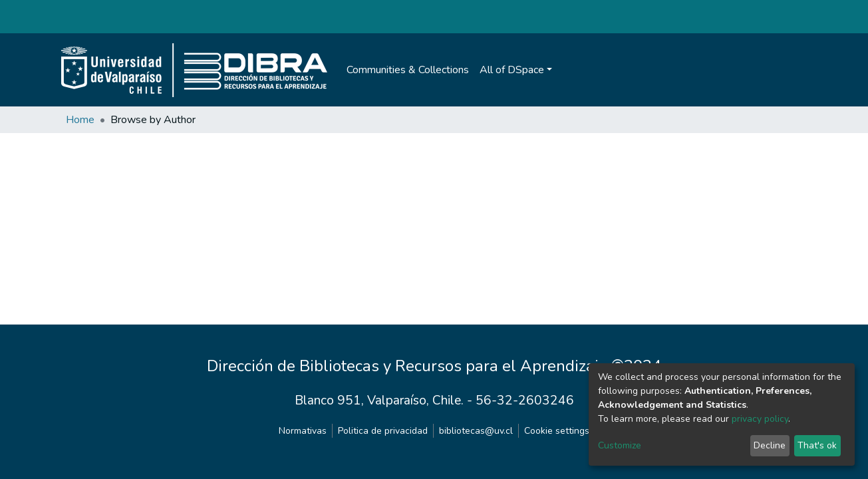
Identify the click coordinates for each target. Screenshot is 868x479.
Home (80, 120)
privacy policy (760, 419)
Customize (620, 445)
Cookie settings (557, 431)
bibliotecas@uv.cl (476, 431)
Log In (779, 70)
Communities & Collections (408, 70)
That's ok (817, 445)
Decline (770, 445)
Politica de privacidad (383, 431)
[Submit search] (753, 70)
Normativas (303, 431)
